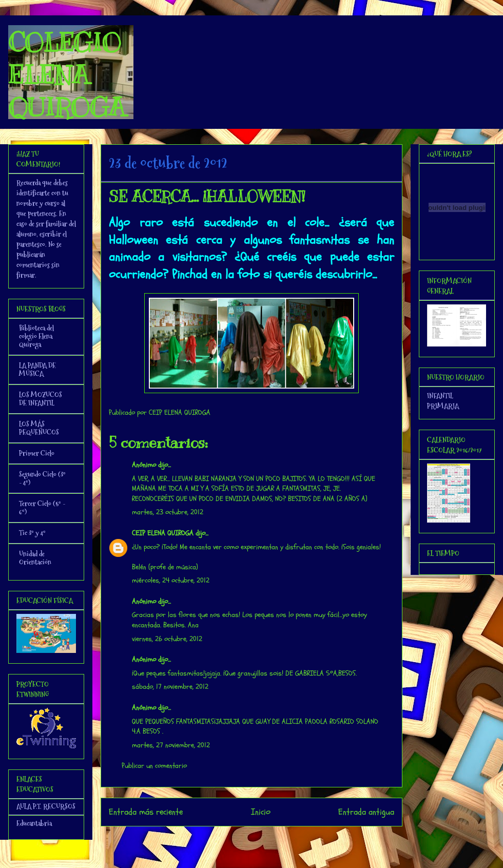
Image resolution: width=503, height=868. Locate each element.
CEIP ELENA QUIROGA (163, 533)
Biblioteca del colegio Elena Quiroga (36, 336)
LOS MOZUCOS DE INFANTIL (41, 399)
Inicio (261, 812)
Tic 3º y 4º (32, 533)
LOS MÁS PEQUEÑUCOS (39, 428)
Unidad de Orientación (35, 558)
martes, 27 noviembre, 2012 (171, 745)
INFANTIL (440, 396)
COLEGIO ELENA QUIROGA (67, 75)
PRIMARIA (443, 406)
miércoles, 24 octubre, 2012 (171, 580)
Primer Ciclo (37, 453)
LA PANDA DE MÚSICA (37, 370)
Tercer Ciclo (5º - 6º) (42, 508)
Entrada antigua (366, 812)
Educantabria (34, 823)
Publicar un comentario (154, 766)
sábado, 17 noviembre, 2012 (170, 687)
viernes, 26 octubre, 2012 (167, 639)
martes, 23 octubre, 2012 (168, 512)
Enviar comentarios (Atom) (272, 840)
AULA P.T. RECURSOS (46, 806)
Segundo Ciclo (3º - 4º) (42, 478)
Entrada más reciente (146, 812)
